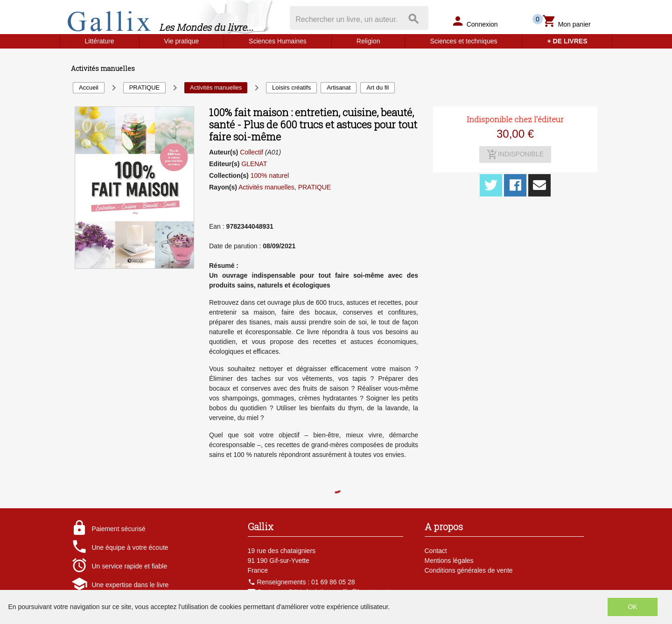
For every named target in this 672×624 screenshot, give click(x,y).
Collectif (252, 152)
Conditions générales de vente (469, 570)
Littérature (100, 41)
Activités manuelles (266, 187)
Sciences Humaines (278, 41)
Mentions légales (449, 561)
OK (632, 607)
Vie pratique (182, 41)
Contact (436, 551)
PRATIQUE (315, 187)
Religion (368, 41)
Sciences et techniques (463, 41)
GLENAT (254, 164)
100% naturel (270, 175)
